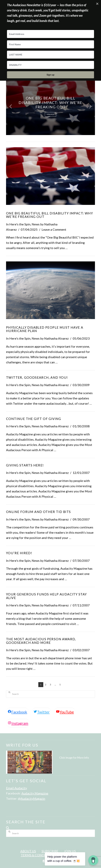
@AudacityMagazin (32, 798)
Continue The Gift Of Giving (34, 419)
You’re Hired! (19, 553)
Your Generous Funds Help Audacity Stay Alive (46, 596)
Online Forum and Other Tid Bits (38, 512)
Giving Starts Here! (25, 465)
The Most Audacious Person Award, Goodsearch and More (41, 641)
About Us (28, 851)
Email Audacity (17, 788)
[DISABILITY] (51, 65)
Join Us (70, 851)
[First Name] (51, 44)
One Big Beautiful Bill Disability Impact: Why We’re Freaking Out (49, 215)
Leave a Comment (54, 229)
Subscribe (50, 851)
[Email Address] (51, 34)
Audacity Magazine (35, 793)
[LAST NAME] (51, 55)
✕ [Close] (97, 4)
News (36, 224)
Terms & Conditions (38, 855)
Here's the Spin (20, 224)
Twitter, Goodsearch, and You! (37, 377)
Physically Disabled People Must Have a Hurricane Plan (45, 329)
